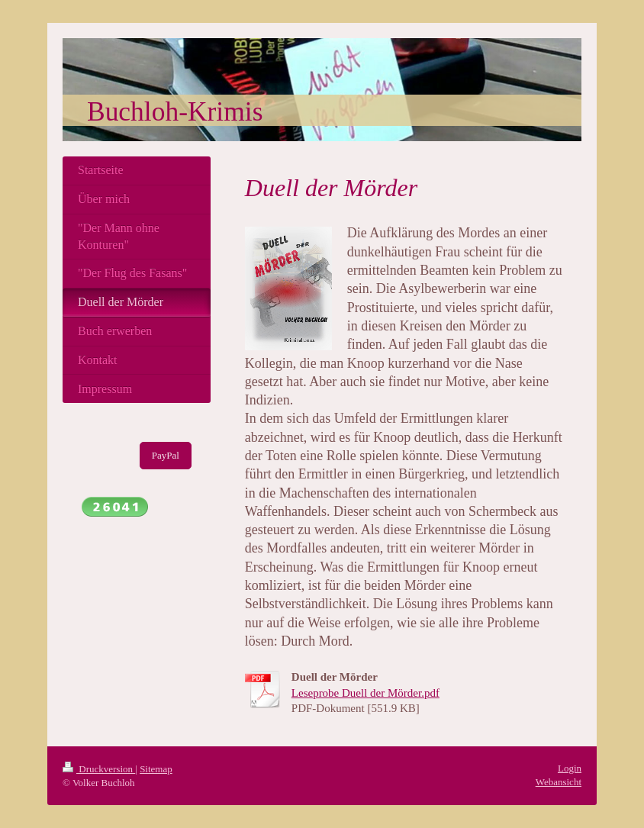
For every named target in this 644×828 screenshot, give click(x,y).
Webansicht (559, 782)
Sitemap (156, 769)
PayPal (166, 455)
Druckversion (99, 769)
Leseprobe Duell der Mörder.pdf (365, 693)
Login (570, 768)
